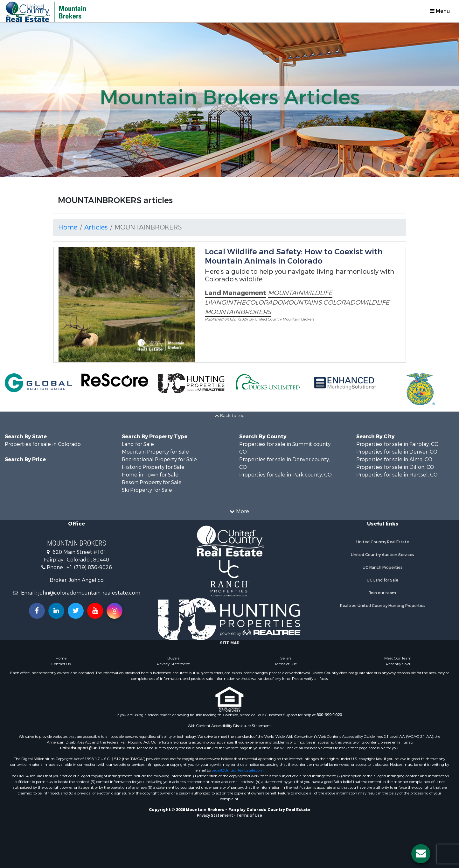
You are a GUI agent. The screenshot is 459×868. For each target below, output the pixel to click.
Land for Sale (138, 444)
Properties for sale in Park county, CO (285, 475)
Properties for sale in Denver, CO (397, 452)
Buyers (173, 658)
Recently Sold (398, 664)
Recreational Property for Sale (159, 459)
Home (68, 227)
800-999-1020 (329, 715)
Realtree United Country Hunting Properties (383, 606)
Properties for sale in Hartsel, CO (397, 475)
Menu (440, 11)
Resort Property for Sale (152, 482)
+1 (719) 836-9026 (89, 567)
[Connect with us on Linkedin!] (56, 611)
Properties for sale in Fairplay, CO (397, 444)
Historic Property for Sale (153, 467)
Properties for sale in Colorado (43, 444)
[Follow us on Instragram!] (115, 611)
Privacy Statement (173, 664)
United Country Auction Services (382, 555)
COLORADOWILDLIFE (356, 303)
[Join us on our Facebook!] (37, 611)
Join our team (382, 593)
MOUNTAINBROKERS (238, 312)
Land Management (236, 293)
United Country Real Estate (383, 542)
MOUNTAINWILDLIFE (300, 293)
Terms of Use (286, 664)
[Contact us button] (421, 854)
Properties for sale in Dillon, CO (395, 467)
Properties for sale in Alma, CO (394, 459)
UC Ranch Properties (382, 568)
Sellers (286, 658)
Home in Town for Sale (150, 475)
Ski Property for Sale (147, 490)
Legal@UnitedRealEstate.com (238, 770)
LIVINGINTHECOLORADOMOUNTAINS (263, 303)
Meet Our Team (398, 658)
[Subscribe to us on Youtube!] (95, 611)
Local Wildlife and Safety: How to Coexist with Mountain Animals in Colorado (294, 256)
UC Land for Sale (382, 580)
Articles (96, 227)
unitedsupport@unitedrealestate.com (98, 748)
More (239, 511)
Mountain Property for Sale (155, 452)
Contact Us (61, 664)
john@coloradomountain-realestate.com (89, 593)
